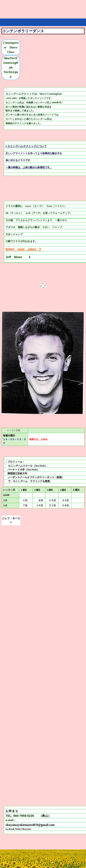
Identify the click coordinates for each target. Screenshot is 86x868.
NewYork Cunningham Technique (12, 68)
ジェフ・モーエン (11, 520)
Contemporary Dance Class (11, 47)
